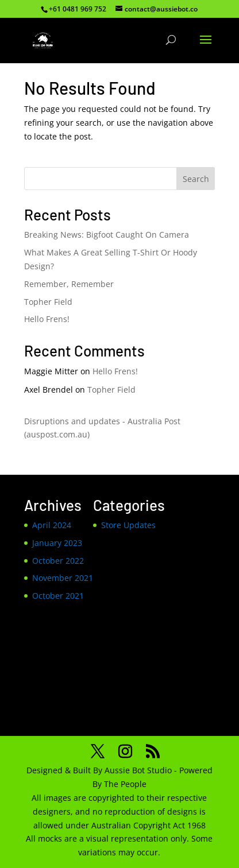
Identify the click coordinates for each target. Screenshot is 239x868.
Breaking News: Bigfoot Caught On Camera (107, 235)
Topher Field (48, 302)
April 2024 (52, 525)
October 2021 (58, 596)
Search (196, 179)
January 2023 (57, 543)
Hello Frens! (47, 319)
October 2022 (58, 561)
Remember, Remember (69, 284)
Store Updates (128, 525)
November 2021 (63, 578)
